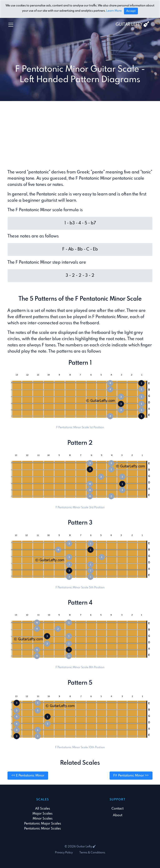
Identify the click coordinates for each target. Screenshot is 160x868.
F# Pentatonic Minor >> (131, 776)
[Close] (131, 11)
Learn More (114, 11)
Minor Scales (43, 819)
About (118, 815)
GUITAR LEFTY (132, 24)
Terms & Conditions (92, 853)
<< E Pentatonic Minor (28, 776)
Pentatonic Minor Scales (42, 829)
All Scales (43, 809)
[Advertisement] (80, 135)
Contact (117, 809)
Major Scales (42, 814)
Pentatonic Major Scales (43, 824)
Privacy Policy (64, 853)
